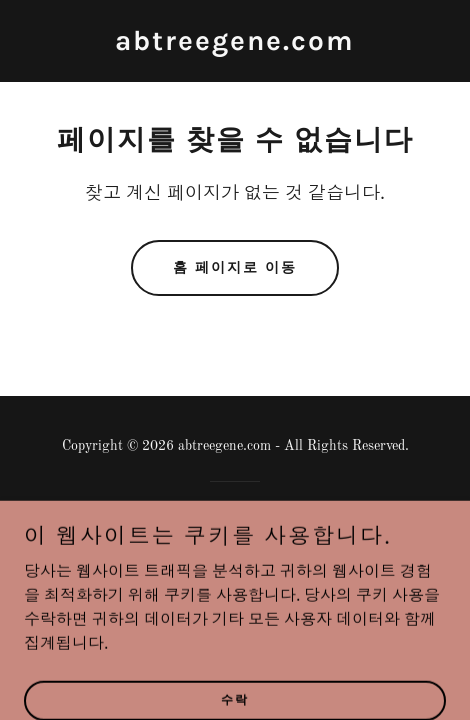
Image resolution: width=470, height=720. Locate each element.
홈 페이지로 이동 (235, 267)
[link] (235, 46)
